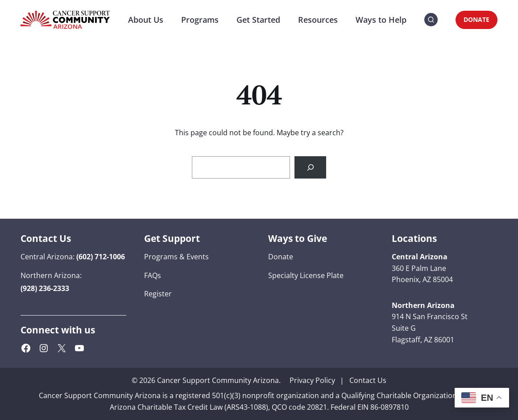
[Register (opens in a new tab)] (158, 294)
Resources (318, 20)
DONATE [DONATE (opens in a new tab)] (477, 19)
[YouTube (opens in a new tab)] (79, 348)
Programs (200, 20)
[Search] (310, 167)
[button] (431, 20)
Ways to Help (381, 20)
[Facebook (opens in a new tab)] (26, 348)
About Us (146, 20)
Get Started (258, 20)
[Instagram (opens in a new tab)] (44, 348)
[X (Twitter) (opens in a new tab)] (62, 348)
